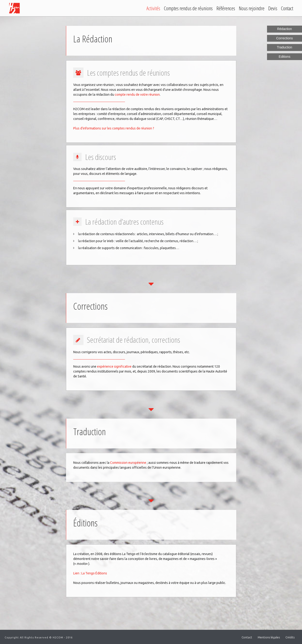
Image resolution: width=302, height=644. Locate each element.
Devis (273, 8)
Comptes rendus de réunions (188, 8)
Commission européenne (128, 463)
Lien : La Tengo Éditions (90, 573)
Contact (287, 8)
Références (226, 8)
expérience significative (114, 366)
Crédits (290, 637)
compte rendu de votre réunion (137, 95)
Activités (153, 8)
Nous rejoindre (252, 8)
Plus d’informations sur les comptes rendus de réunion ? (114, 128)
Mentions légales (269, 637)
